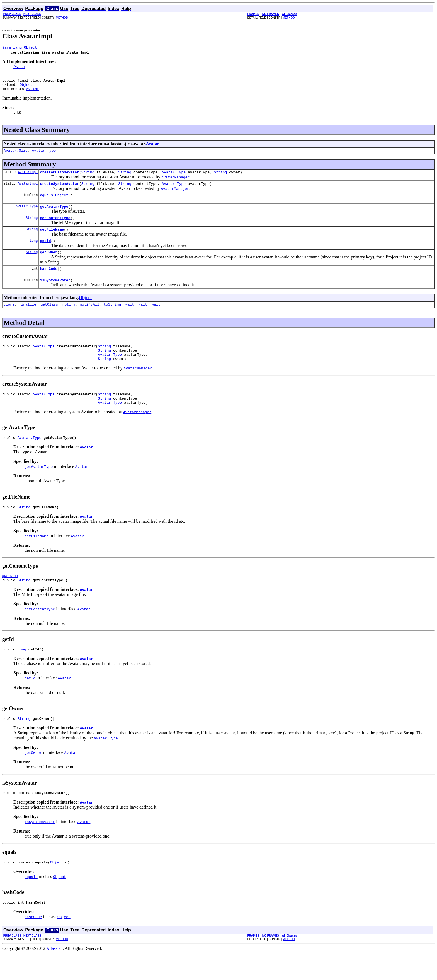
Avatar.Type (44, 154)
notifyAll (89, 318)
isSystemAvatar (55, 292)
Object (26, 87)
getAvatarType (54, 214)
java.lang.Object (20, 48)
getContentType (55, 226)
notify (69, 318)
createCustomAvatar (59, 177)
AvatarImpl (28, 177)
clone (9, 318)
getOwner (48, 263)
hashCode (48, 280)
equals (46, 202)
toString (112, 318)
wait (130, 318)
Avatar (19, 67)
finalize (28, 318)
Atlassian (55, 975)
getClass (49, 318)
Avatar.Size (16, 154)
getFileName (52, 238)
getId (45, 251)
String (88, 177)
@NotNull (10, 598)
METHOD (62, 18)
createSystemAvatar (59, 189)
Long (34, 251)
